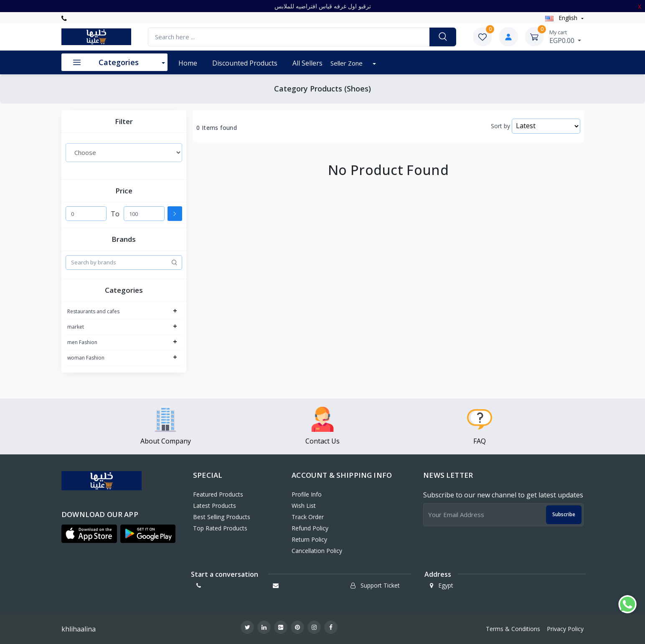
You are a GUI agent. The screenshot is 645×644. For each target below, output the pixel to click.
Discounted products (245, 63)
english (562, 18)
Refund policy (310, 528)
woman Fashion (86, 358)
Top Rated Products (220, 528)
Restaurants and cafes (93, 311)
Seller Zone (347, 63)
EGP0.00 (565, 37)
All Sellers (307, 63)
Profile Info (307, 494)
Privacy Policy (565, 629)
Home (188, 63)
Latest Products (215, 506)
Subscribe (564, 514)
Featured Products (218, 494)
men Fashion (82, 342)
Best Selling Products (222, 517)
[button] (89, 534)
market (76, 327)
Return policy (309, 539)
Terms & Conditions (513, 629)
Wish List (304, 506)
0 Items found (217, 128)
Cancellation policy (317, 551)
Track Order (308, 517)
